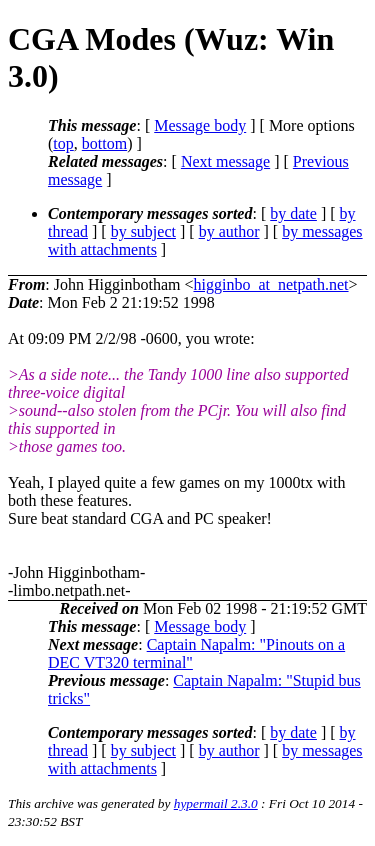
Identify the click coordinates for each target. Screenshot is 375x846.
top (63, 143)
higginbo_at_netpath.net (270, 284)
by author (229, 231)
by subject (143, 231)
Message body (200, 125)
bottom (104, 143)
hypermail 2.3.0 (216, 803)
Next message (225, 161)
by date (293, 213)
